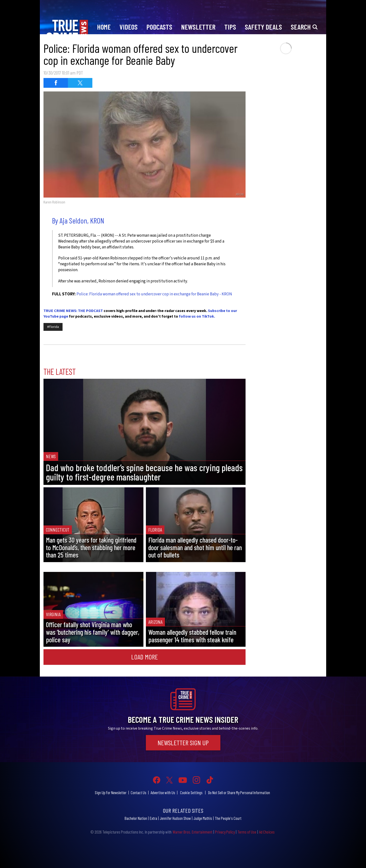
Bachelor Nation (136, 818)
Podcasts (159, 27)
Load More (145, 657)
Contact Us (139, 792)
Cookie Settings (191, 792)
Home (104, 27)
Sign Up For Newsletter (111, 792)
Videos (129, 27)
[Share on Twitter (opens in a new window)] (80, 83)
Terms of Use (247, 832)
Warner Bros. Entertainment (192, 832)
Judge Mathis (203, 818)
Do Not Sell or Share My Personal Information (239, 792)
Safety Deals (263, 27)
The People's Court (228, 818)
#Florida (53, 327)
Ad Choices (267, 832)
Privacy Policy (225, 832)
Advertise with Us (163, 792)
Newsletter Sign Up (183, 743)
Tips (230, 27)
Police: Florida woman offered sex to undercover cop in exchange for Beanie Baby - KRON (154, 294)
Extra (153, 818)
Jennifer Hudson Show (175, 818)
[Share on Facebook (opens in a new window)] (56, 83)
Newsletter (198, 27)
